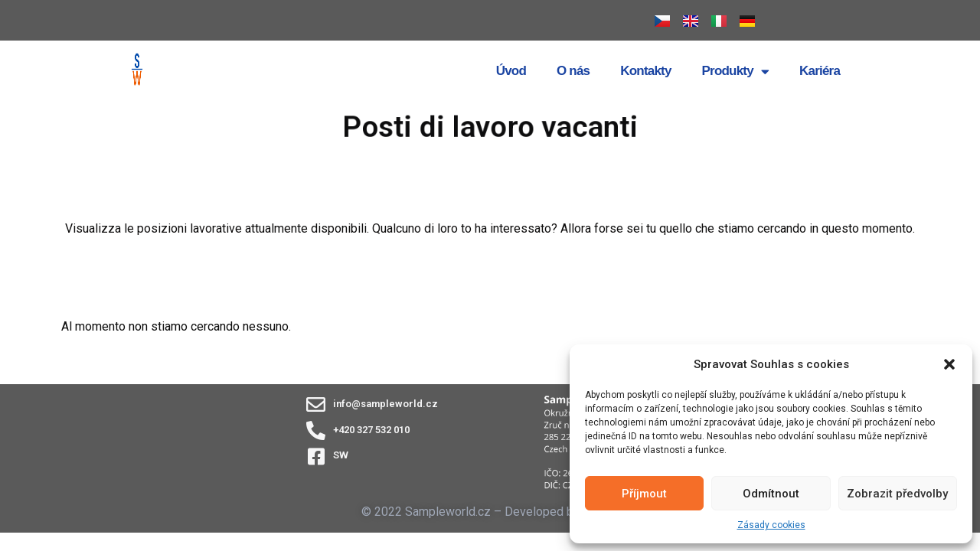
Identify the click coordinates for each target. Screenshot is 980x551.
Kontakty (645, 71)
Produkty (735, 72)
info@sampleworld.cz (385, 404)
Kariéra (820, 71)
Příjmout (644, 494)
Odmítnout (771, 494)
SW (341, 455)
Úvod (511, 71)
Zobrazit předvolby (897, 494)
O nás (573, 71)
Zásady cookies (771, 525)
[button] (949, 364)
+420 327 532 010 (371, 430)
